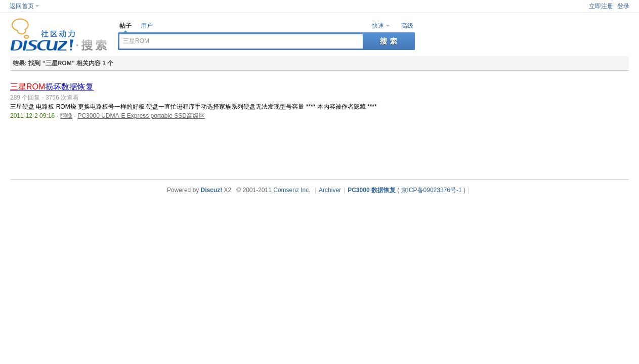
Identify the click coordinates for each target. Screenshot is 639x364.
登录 (623, 6)
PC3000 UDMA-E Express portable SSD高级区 (141, 116)
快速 (378, 26)
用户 (147, 26)
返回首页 (22, 6)
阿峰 (66, 116)
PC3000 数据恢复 (372, 190)
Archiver (330, 190)
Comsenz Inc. (292, 190)
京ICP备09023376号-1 (432, 190)
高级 (407, 26)
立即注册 (601, 6)
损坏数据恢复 (52, 87)
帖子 (125, 26)
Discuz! (212, 190)
